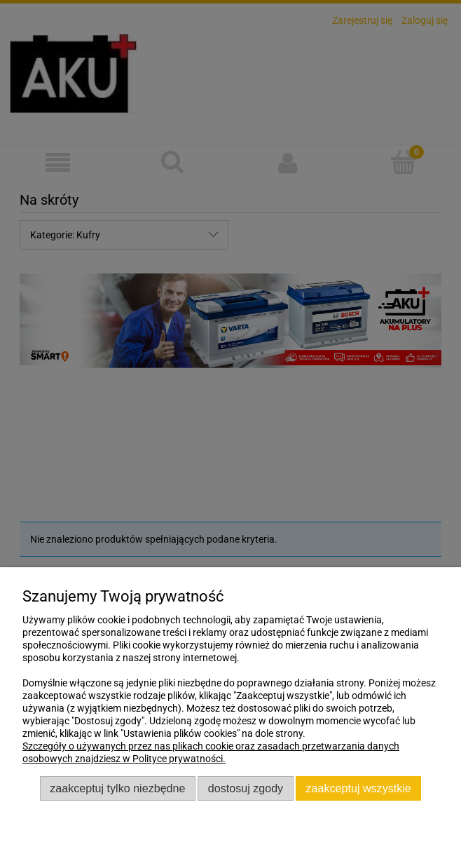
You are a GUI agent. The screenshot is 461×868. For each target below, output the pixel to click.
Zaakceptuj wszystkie (359, 788)
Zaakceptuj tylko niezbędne (117, 788)
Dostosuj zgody (246, 788)
